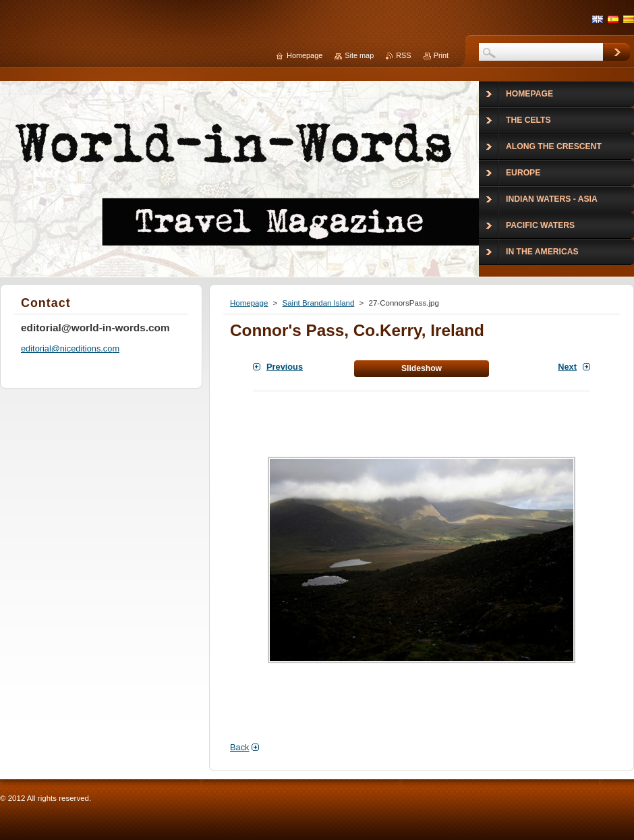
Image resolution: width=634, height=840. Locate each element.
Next (567, 367)
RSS (403, 55)
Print (441, 55)
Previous (285, 367)
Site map (359, 55)
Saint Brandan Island (318, 303)
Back (239, 747)
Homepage (249, 303)
